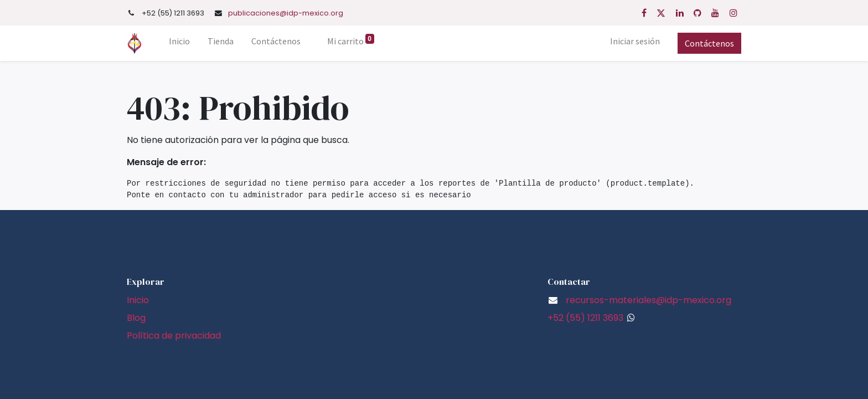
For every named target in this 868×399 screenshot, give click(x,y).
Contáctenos (709, 43)
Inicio (138, 300)
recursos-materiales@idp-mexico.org (649, 300)
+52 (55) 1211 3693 (585, 318)
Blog (136, 318)
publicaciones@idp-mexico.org (286, 13)
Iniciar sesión (635, 41)
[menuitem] (179, 43)
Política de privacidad (174, 336)
